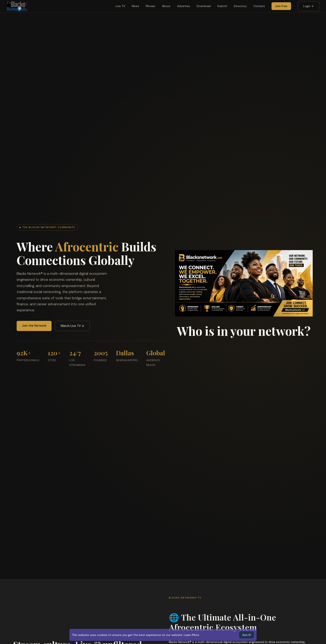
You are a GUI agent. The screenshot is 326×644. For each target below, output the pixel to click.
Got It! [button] (247, 635)
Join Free (281, 6)
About (166, 6)
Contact (259, 6)
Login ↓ (308, 6)
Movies (151, 6)
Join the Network (34, 326)
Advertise (184, 6)
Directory (240, 6)
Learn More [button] (191, 635)
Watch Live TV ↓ (72, 326)
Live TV (120, 6)
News (135, 6)
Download (204, 6)
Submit (222, 6)
